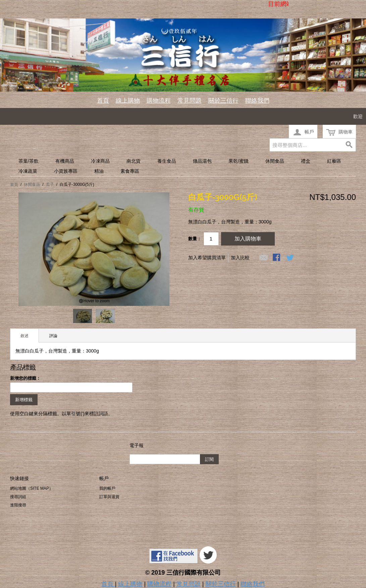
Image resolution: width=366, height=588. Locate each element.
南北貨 (134, 161)
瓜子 (50, 184)
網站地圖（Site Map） (32, 488)
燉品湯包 (202, 161)
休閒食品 (275, 161)
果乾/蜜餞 (239, 161)
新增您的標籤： (25, 378)
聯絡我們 (257, 101)
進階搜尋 (18, 505)
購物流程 (159, 101)
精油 (99, 171)
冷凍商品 (100, 161)
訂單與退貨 (109, 497)
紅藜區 (334, 161)
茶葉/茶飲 (29, 161)
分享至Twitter (291, 258)
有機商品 (65, 161)
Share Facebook (277, 258)
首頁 (103, 101)
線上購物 (128, 101)
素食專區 (130, 171)
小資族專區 (66, 171)
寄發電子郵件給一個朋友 (264, 258)
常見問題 (190, 101)
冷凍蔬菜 (28, 171)
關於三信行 (223, 101)
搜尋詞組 (18, 497)
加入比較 (240, 258)
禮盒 (306, 161)
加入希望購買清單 (207, 258)
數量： (195, 239)
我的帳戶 (107, 488)
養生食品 (167, 161)
